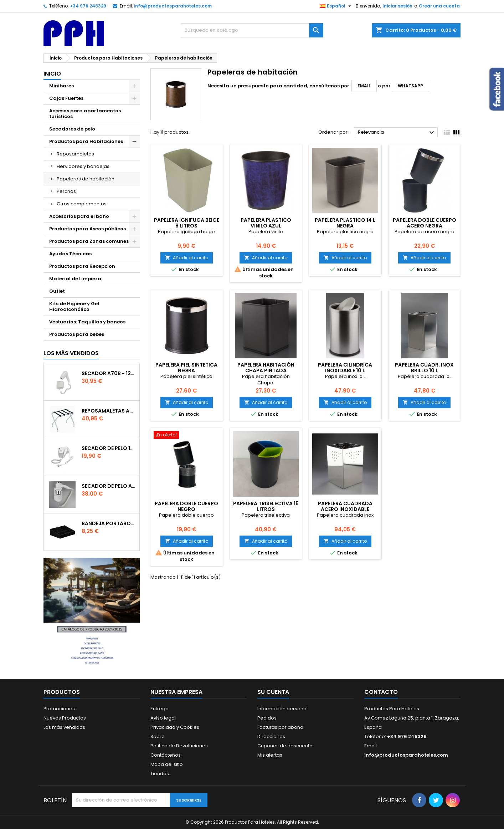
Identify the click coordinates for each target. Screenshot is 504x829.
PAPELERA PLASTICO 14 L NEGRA (345, 223)
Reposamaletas (75, 154)
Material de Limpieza (75, 279)
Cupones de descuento (285, 746)
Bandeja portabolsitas (109, 523)
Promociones (59, 709)
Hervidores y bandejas (83, 166)
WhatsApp (410, 86)
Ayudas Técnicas (70, 254)
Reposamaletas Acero (109, 411)
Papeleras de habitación (86, 179)
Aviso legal (163, 718)
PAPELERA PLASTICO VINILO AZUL (266, 223)
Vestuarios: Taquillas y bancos (87, 322)
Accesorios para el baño (79, 216)
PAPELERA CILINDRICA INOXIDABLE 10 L (345, 368)
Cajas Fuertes (66, 98)
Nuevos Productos (65, 718)
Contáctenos (166, 755)
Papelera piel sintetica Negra (186, 368)
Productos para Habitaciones (86, 141)
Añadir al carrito (187, 258)
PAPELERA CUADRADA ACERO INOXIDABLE (345, 506)
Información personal (282, 709)
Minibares (61, 86)
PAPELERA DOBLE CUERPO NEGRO (186, 506)
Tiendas (160, 774)
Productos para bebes (77, 334)
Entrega (160, 709)
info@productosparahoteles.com (173, 6)
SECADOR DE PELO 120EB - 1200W (109, 448)
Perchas (66, 191)
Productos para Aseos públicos (88, 229)
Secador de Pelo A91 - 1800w (109, 486)
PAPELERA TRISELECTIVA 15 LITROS (266, 506)
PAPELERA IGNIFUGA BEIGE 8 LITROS (187, 223)
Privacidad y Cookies (175, 727)
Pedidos (267, 718)
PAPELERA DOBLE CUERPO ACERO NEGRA (425, 223)
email (364, 86)
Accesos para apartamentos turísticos (85, 114)
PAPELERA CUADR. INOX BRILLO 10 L (424, 368)
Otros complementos (82, 204)
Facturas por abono (280, 727)
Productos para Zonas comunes (89, 241)
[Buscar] (252, 30)
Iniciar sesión (397, 6)
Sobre (158, 736)
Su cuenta (273, 692)
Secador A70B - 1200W (109, 373)
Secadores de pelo (72, 129)
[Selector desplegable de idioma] (336, 6)
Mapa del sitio (167, 764)
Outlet (57, 291)
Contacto (381, 692)
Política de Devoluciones (179, 746)
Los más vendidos (71, 353)
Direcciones (271, 736)
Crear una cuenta (439, 6)
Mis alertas (270, 755)
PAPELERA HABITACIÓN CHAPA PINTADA (266, 368)
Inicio (52, 74)
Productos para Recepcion (82, 266)
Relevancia (397, 133)
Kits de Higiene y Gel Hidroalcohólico (74, 306)
